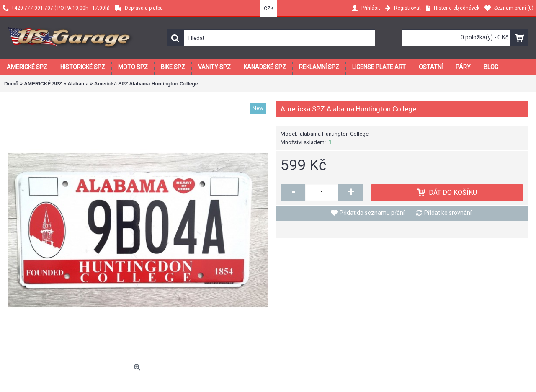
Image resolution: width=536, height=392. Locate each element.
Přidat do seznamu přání (372, 213)
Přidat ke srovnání (448, 213)
